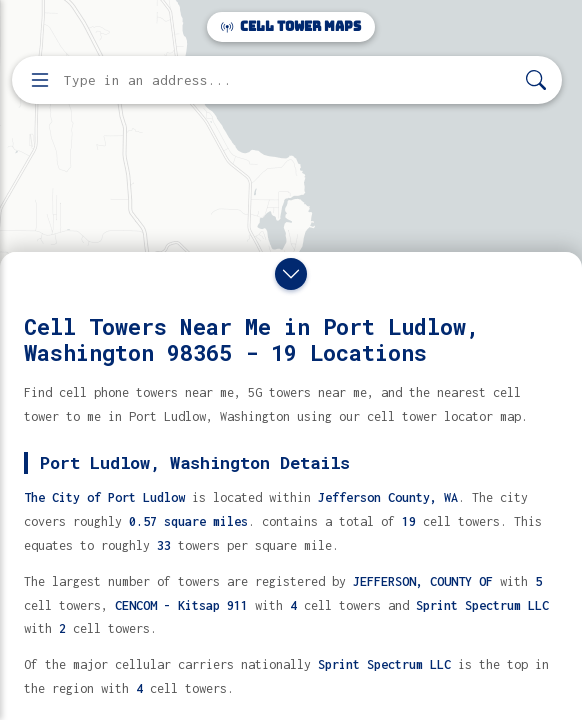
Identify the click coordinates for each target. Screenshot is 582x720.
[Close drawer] (291, 274)
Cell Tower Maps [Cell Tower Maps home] (291, 26)
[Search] (536, 80)
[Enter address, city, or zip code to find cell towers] (289, 80)
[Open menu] (40, 80)
